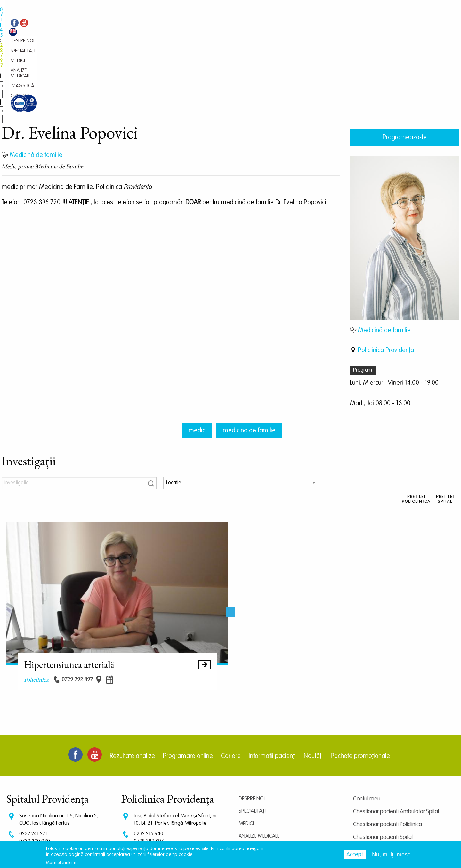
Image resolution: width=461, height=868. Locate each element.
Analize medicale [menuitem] (190, 24)
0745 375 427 (34, 781)
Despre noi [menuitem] (111, 24)
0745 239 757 (149, 781)
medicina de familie (249, 365)
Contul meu (367, 733)
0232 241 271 (33, 768)
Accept (355, 855)
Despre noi (252, 732)
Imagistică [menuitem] (224, 24)
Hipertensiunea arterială (117, 598)
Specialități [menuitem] (138, 24)
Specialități (252, 745)
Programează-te (405, 71)
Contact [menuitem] (249, 24)
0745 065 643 (149, 787)
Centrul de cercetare (377, 784)
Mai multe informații (64, 863)
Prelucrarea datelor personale (388, 809)
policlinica (36, 613)
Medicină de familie (384, 264)
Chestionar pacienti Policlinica (388, 758)
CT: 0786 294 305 (38, 787)
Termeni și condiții (373, 797)
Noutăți (313, 690)
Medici (246, 757)
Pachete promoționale (360, 690)
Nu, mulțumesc (391, 855)
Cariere (231, 690)
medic (197, 365)
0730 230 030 (35, 775)
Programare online (188, 690)
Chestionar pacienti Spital (383, 771)
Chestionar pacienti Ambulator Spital (396, 745)
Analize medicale (259, 770)
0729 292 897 (149, 775)
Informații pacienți (272, 690)
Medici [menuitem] (161, 24)
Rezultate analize (132, 690)
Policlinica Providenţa (386, 284)
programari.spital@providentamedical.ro (64, 798)
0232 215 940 (149, 768)
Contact (249, 795)
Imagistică (252, 782)
